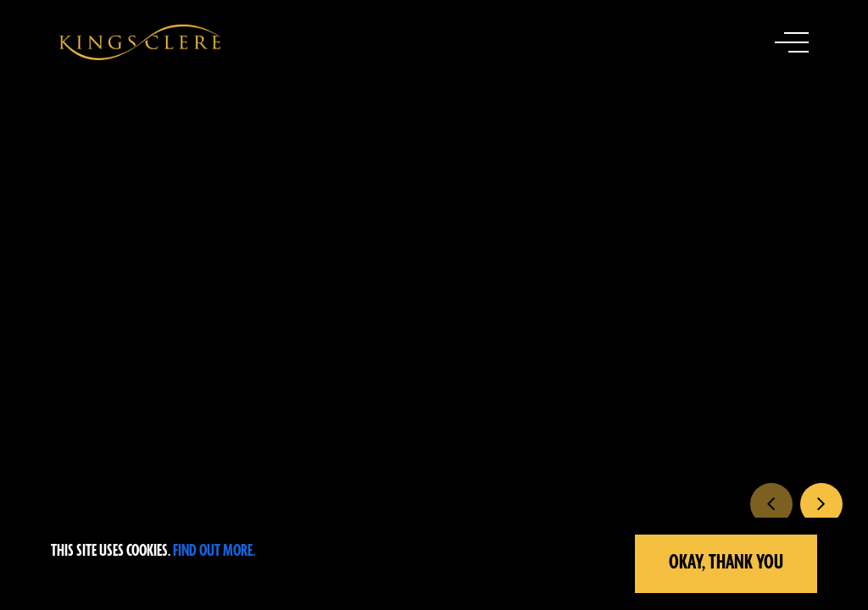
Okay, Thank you (726, 563)
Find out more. (214, 551)
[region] (434, 564)
